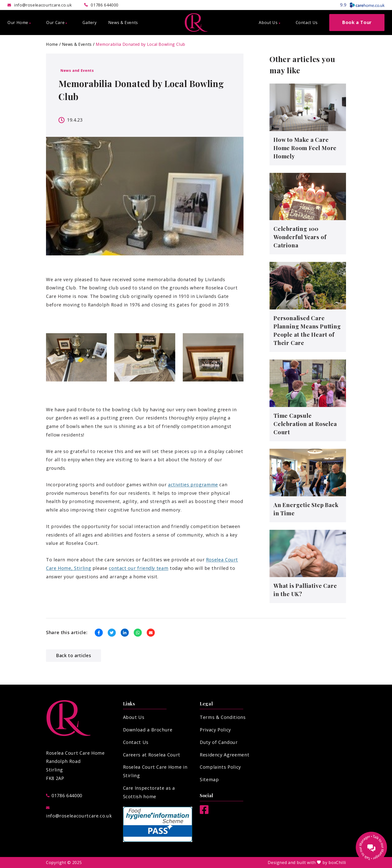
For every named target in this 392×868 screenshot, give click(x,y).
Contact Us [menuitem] (307, 23)
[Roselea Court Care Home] (196, 23)
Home (52, 44)
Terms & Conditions (223, 717)
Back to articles (73, 655)
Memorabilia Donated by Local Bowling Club (140, 44)
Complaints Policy (220, 767)
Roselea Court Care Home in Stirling (155, 771)
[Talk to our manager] (371, 847)
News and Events (77, 70)
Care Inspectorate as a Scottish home (149, 792)
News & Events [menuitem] (123, 23)
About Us (134, 717)
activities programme (193, 485)
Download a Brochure (148, 730)
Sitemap (209, 779)
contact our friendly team (138, 568)
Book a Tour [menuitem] (357, 22)
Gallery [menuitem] (89, 23)
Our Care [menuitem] (57, 23)
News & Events (77, 44)
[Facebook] (204, 812)
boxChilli (337, 862)
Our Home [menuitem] (19, 23)
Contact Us (136, 742)
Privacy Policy (215, 730)
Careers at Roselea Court (152, 755)
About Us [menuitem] (269, 23)
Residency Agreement (224, 755)
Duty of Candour (219, 742)
